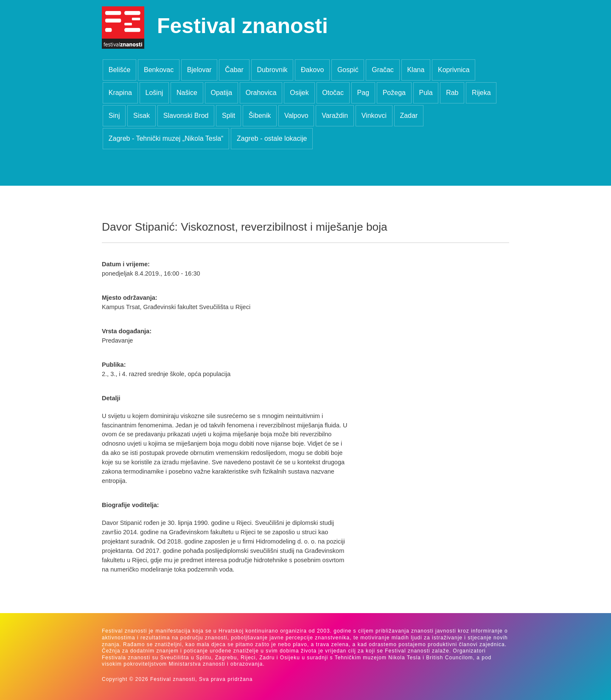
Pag (363, 93)
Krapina (120, 93)
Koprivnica (454, 70)
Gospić (348, 70)
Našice (187, 93)
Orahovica (261, 93)
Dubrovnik (272, 70)
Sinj (114, 116)
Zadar (409, 116)
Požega (394, 93)
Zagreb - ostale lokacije (272, 138)
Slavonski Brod (186, 116)
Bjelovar (199, 70)
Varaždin (335, 116)
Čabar (234, 70)
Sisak (142, 116)
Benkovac (159, 70)
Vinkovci (374, 116)
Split (228, 116)
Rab (452, 93)
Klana (416, 70)
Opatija (221, 93)
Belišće (120, 70)
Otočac (333, 93)
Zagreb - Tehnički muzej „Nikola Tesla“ (166, 138)
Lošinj (154, 93)
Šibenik (260, 116)
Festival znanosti (242, 26)
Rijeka (481, 93)
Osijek (299, 93)
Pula (426, 93)
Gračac (383, 70)
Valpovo (296, 116)
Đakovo (312, 70)
